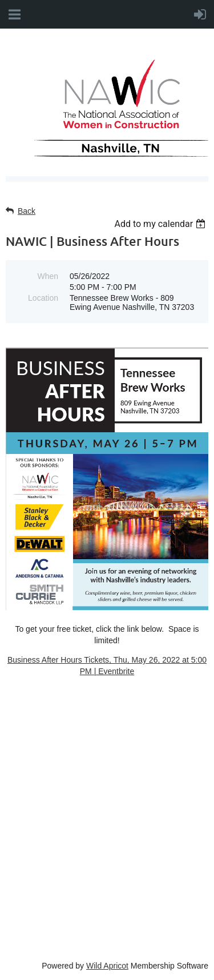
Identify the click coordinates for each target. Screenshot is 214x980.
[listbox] (161, 224)
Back (27, 211)
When (48, 276)
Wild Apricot (107, 966)
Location (43, 298)
